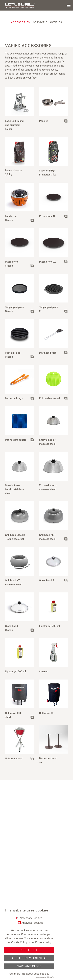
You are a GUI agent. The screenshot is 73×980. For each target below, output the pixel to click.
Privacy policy (43, 942)
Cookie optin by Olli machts (45, 977)
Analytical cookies (32, 923)
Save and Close (29, 966)
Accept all (29, 950)
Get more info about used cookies (29, 974)
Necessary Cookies (31, 918)
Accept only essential (29, 958)
